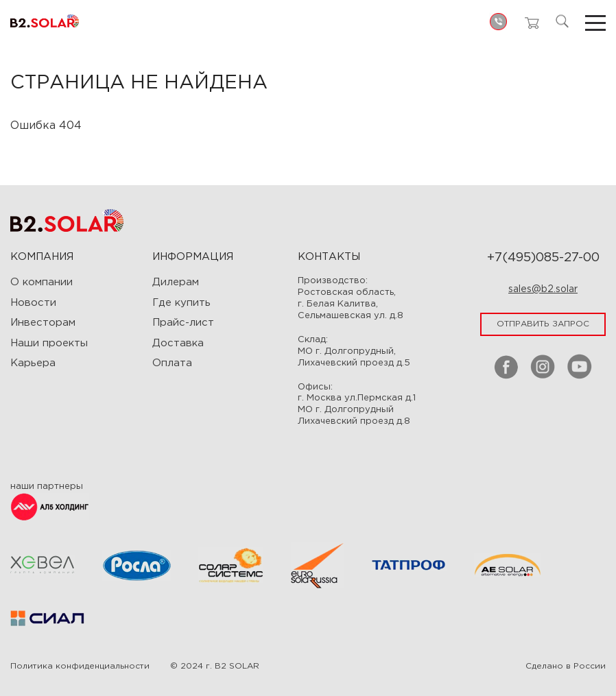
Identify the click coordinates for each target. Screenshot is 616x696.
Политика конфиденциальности (80, 666)
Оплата (172, 363)
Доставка (178, 343)
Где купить (181, 303)
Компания (42, 257)
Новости (33, 303)
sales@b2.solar (543, 289)
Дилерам (176, 282)
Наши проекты (49, 343)
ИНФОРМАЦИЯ (193, 257)
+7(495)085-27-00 (543, 258)
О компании (42, 282)
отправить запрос (543, 324)
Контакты (329, 257)
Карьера (33, 363)
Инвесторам (43, 323)
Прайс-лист (183, 323)
